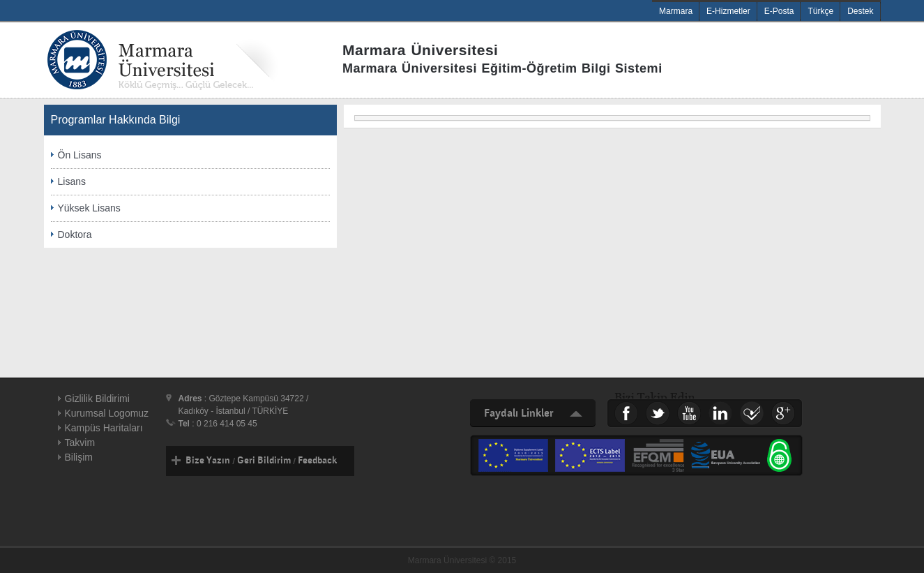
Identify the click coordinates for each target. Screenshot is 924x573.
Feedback (317, 461)
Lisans (72, 181)
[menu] (612, 118)
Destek (860, 11)
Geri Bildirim (264, 461)
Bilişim (79, 457)
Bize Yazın (208, 461)
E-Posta (779, 11)
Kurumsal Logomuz (107, 413)
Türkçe (820, 11)
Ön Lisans (80, 155)
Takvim (80, 442)
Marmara (676, 11)
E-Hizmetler (728, 11)
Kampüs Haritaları (104, 428)
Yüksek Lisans (89, 208)
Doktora (75, 235)
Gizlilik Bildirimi (97, 399)
